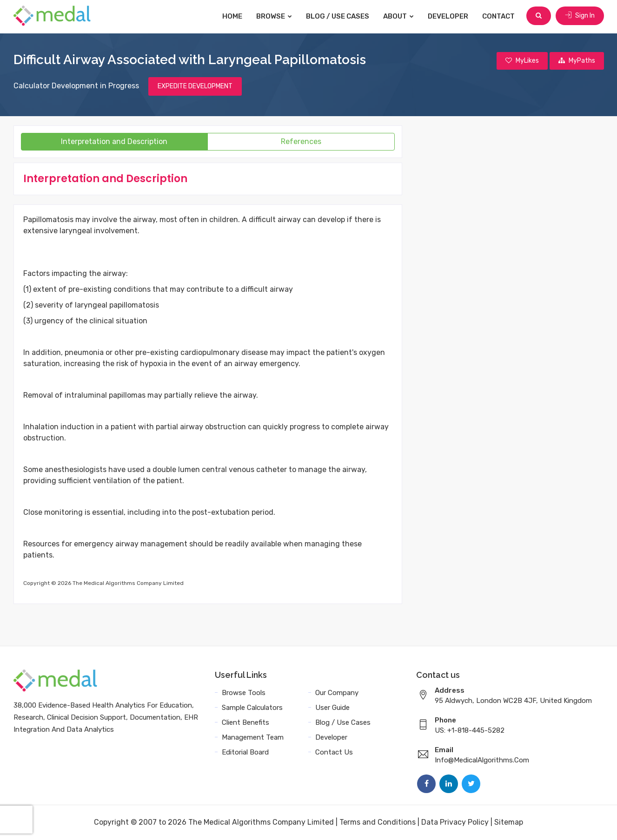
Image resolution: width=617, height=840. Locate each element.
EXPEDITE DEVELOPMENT (195, 87)
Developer (449, 16)
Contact (499, 16)
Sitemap (509, 823)
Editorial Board (245, 753)
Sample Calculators (252, 708)
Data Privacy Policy (455, 823)
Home (233, 16)
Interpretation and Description (114, 142)
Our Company (337, 693)
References (301, 142)
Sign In (580, 16)
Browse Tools (244, 693)
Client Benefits (245, 723)
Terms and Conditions (378, 823)
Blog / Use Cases (338, 16)
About (399, 16)
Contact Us (334, 753)
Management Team (253, 738)
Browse (275, 16)
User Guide (332, 708)
